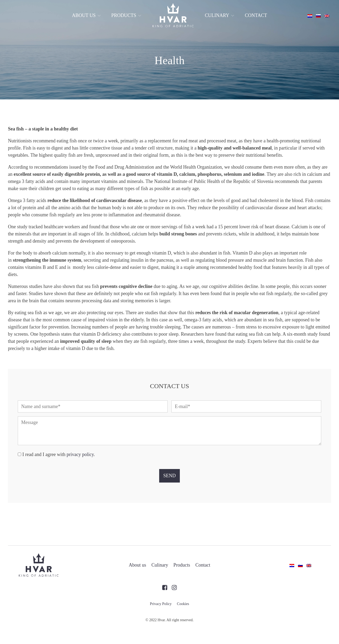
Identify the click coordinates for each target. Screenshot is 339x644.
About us (86, 15)
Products (126, 15)
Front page (173, 15)
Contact (256, 15)
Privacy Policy (161, 604)
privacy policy (80, 454)
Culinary (219, 15)
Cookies (183, 604)
